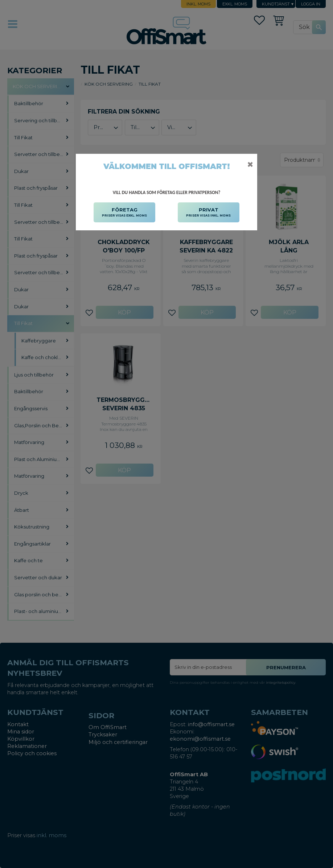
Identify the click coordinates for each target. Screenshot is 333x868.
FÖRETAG (124, 213)
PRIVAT (208, 213)
